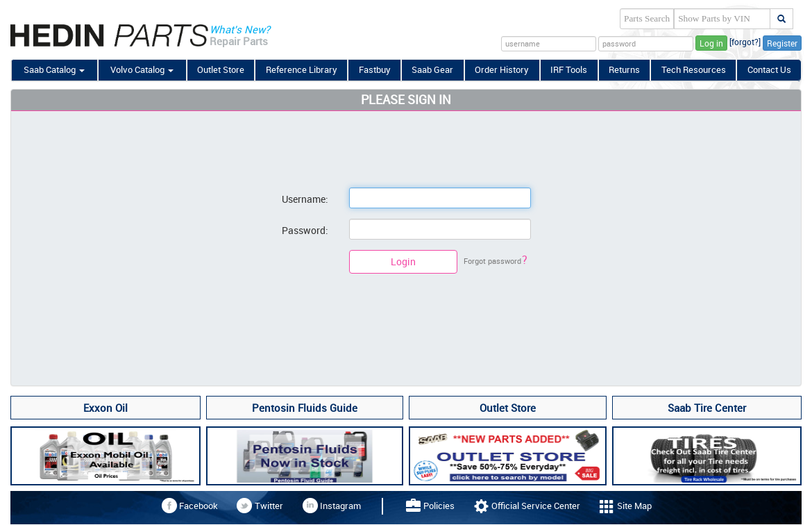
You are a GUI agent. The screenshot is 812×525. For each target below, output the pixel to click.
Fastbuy (375, 69)
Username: (305, 199)
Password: (305, 230)
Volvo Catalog (142, 69)
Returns (624, 69)
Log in (711, 43)
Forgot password (496, 261)
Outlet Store (221, 69)
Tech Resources (694, 69)
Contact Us (769, 69)
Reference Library (302, 69)
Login (403, 261)
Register (782, 43)
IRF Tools (569, 69)
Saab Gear (432, 69)
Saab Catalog (54, 69)
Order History (502, 69)
